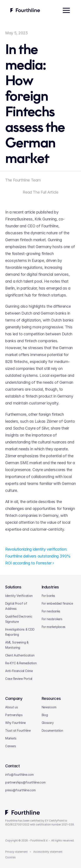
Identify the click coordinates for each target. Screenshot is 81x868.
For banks (48, 596)
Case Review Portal (19, 679)
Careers (11, 746)
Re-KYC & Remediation (21, 663)
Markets (11, 738)
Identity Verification (19, 596)
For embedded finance (57, 603)
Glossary (48, 723)
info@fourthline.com (19, 775)
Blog (45, 715)
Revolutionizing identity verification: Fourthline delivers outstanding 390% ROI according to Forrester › (38, 556)
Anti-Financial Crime (19, 671)
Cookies (10, 857)
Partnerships (14, 715)
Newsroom (49, 707)
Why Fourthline (15, 723)
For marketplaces (54, 627)
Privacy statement (16, 852)
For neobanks (51, 611)
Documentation (52, 730)
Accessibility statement (48, 852)
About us (12, 707)
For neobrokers (52, 619)
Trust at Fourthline (18, 730)
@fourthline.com (34, 782)
